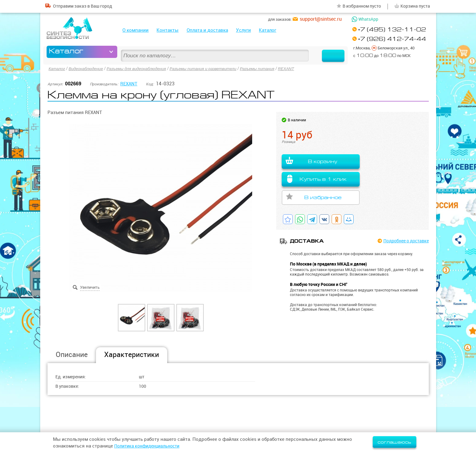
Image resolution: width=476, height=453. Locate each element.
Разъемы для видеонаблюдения (142, 68)
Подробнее (404, 241)
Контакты (167, 30)
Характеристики (132, 354)
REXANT (301, 68)
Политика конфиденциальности (150, 446)
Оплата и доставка (207, 30)
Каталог (268, 30)
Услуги (243, 30)
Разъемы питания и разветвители (213, 68)
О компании (136, 30)
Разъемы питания (270, 68)
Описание (72, 354)
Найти (327, 52)
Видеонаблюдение (88, 68)
